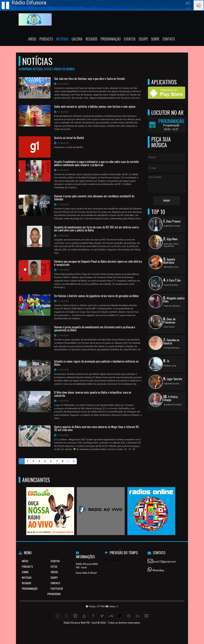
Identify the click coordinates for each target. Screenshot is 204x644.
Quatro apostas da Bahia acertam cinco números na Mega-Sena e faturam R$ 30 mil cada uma (96, 428)
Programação (111, 39)
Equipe (143, 39)
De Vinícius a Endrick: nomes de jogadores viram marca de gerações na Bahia (96, 296)
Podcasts (46, 39)
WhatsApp (158, 570)
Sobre (155, 39)
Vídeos (54, 572)
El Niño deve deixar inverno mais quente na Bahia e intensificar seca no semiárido (93, 394)
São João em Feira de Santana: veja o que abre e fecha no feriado (89, 79)
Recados (92, 39)
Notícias (62, 39)
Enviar (166, 200)
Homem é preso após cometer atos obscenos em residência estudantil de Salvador (94, 198)
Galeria (77, 39)
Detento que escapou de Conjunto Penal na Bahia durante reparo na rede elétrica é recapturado (98, 263)
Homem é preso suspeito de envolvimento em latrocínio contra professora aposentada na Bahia (95, 329)
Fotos (54, 566)
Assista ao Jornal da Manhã (69, 138)
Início (32, 39)
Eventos (130, 39)
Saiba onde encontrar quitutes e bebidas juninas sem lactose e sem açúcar (95, 107)
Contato (169, 39)
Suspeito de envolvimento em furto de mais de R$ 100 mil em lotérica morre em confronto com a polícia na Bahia (96, 229)
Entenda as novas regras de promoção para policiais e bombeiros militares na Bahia (96, 363)
